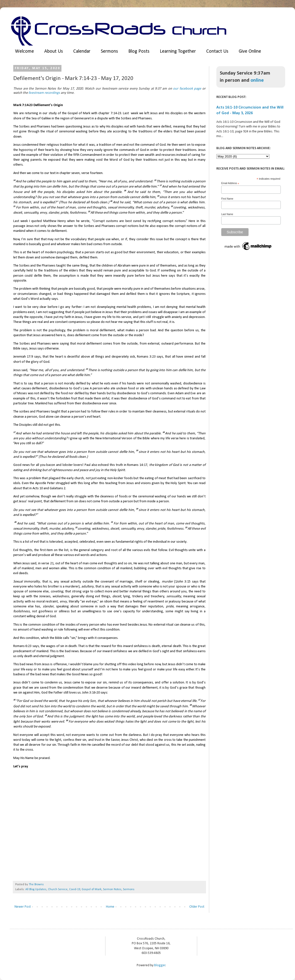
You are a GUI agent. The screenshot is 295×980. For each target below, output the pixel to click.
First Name (227, 199)
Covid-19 (75, 889)
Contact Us (217, 51)
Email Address (230, 183)
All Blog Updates (36, 889)
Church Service (58, 889)
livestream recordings (44, 93)
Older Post (197, 907)
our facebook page (187, 89)
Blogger (160, 965)
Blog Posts (139, 51)
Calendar (82, 51)
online (257, 80)
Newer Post (23, 907)
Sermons (109, 51)
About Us (54, 51)
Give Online (250, 51)
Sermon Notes (112, 889)
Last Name (227, 214)
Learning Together (178, 51)
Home (110, 907)
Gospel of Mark (92, 889)
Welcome (24, 51)
